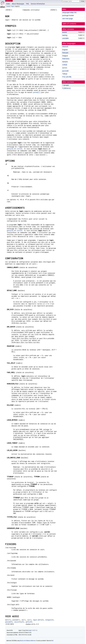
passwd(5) (9, 622)
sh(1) (24, 620)
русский (65, 71)
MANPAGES (9, 1)
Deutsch (65, 47)
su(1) (29, 620)
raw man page (67, 19)
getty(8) (10, 149)
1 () (66, 85)
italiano (65, 62)
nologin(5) (49, 620)
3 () (66, 88)
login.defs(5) (38, 620)
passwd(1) (37, 92)
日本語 (65, 65)
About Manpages (18, 4)
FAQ (27, 4)
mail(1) (8, 620)
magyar (65, 56)
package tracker (68, 15)
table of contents (69, 24)
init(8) (20, 149)
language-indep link (69, 12)
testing (65, 35)
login (13, 6)
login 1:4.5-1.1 (33, 630)
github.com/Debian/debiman (27, 641)
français (65, 53)
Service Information (38, 4)
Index (8, 4)
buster (8, 6)
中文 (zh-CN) (67, 77)
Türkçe (65, 74)
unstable (65, 38)
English (65, 50)
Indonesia (66, 59)
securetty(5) (19, 622)
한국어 (65, 68)
